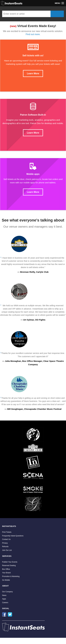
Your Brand (6, 573)
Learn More (33, 73)
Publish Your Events (10, 562)
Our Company (7, 592)
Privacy (5, 543)
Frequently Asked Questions (13, 536)
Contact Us (6, 539)
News (4, 595)
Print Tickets (7, 532)
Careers (5, 603)
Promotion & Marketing (11, 576)
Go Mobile (6, 580)
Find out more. (33, 34)
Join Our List (7, 550)
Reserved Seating (9, 565)
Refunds (5, 547)
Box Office (6, 569)
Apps (4, 599)
